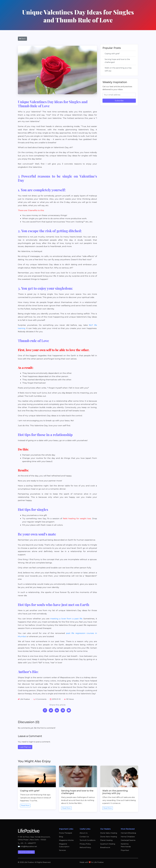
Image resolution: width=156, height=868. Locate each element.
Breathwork (105, 847)
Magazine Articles (66, 840)
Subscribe (119, 101)
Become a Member (26, 852)
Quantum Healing (108, 844)
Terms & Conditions (87, 840)
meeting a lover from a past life (66, 619)
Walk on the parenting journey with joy (118, 69)
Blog (61, 837)
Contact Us (84, 837)
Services (62, 850)
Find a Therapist (66, 833)
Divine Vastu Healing (109, 833)
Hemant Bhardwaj (128, 833)
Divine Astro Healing (109, 837)
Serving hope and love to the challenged (117, 61)
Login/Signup (25, 747)
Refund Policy (85, 847)
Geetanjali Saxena (128, 840)
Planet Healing (106, 840)
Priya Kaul (125, 850)
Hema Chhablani (128, 837)
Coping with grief (112, 54)
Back (22, 39)
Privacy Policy (85, 844)
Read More (25, 805)
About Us (84, 833)
